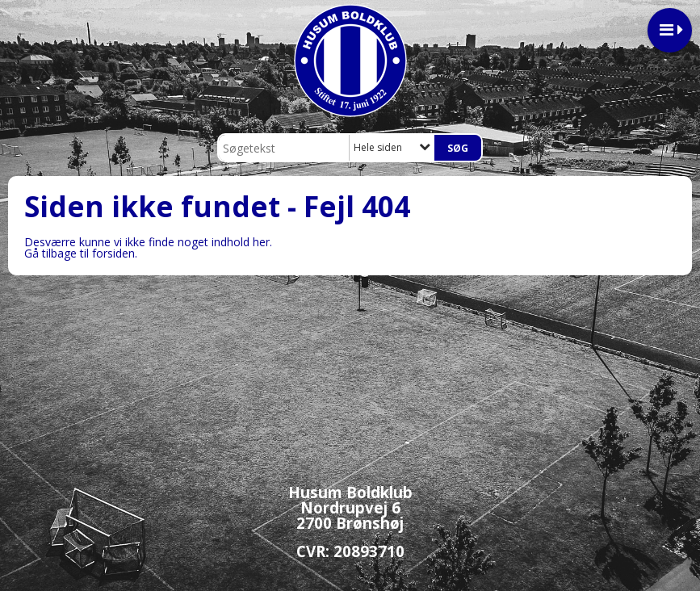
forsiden (113, 253)
